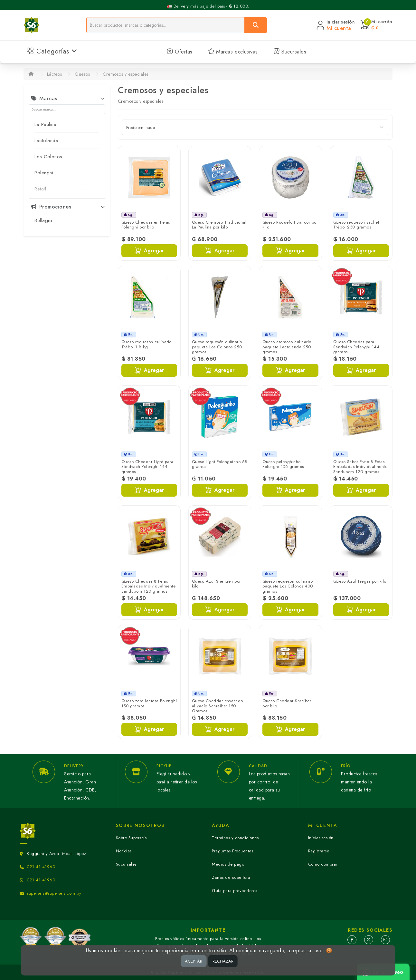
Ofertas (180, 52)
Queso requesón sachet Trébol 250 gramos (356, 225)
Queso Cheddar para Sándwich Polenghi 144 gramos (356, 347)
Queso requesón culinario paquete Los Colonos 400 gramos (288, 586)
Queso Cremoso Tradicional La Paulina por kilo (219, 225)
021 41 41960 (41, 867)
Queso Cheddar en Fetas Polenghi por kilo (146, 225)
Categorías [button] (52, 51)
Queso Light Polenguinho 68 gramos (220, 464)
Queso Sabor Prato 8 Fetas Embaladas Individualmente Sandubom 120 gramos (360, 467)
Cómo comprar (323, 864)
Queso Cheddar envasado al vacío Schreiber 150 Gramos (217, 706)
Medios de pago (228, 864)
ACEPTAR (194, 961)
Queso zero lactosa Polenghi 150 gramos (149, 703)
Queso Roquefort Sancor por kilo (290, 225)
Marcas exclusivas (233, 52)
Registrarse (319, 851)
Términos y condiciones (235, 838)
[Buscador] (165, 25)
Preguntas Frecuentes (232, 851)
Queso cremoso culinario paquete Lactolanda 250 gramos (287, 347)
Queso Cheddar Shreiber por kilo (287, 703)
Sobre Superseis (131, 838)
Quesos (82, 74)
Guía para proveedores (235, 891)
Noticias (124, 851)
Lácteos (55, 74)
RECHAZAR (223, 961)
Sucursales (290, 52)
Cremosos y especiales (126, 74)
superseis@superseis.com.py (54, 893)
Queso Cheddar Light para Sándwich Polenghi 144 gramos (147, 467)
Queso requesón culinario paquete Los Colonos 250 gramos (217, 347)
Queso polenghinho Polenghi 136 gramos (283, 464)
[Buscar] (256, 25)
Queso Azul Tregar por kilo (360, 581)
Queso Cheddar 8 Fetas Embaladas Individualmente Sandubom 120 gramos (149, 586)
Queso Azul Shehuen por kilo (216, 584)
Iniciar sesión (321, 838)
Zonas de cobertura (231, 877)
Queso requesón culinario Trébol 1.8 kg (147, 344)
